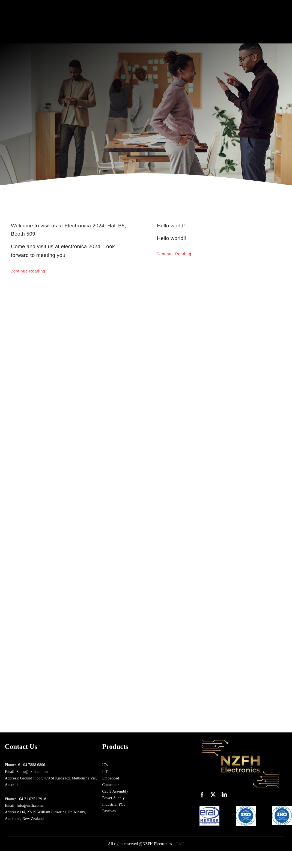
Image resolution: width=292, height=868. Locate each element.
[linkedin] (224, 795)
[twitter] (213, 795)
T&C (180, 844)
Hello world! (171, 226)
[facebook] (202, 795)
